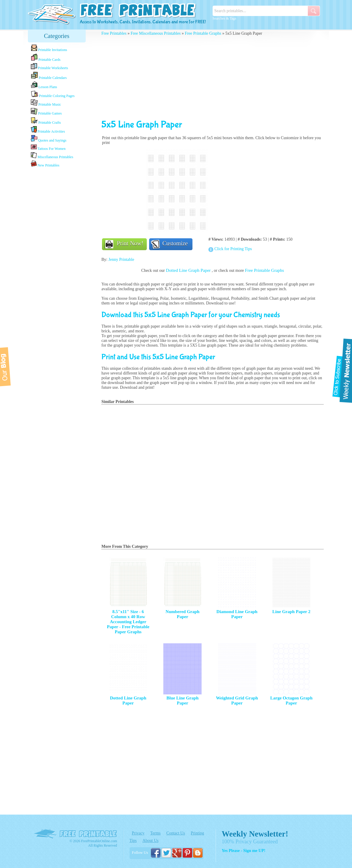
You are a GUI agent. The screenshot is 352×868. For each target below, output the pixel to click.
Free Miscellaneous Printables (156, 33)
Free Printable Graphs (203, 33)
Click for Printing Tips (233, 249)
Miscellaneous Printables (52, 156)
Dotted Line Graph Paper (189, 270)
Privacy (138, 833)
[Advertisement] (57, 262)
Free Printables (114, 33)
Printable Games (46, 112)
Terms (156, 833)
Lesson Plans (44, 85)
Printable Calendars (49, 76)
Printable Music (46, 103)
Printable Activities (48, 130)
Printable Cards (46, 58)
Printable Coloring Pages (53, 94)
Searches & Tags (224, 18)
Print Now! (130, 243)
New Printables (45, 164)
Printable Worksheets (50, 67)
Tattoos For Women (48, 147)
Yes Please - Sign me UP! (244, 851)
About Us (150, 841)
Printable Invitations (49, 48)
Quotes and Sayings (49, 139)
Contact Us (176, 833)
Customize (175, 243)
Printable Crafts (46, 121)
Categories (57, 36)
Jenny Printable (121, 260)
